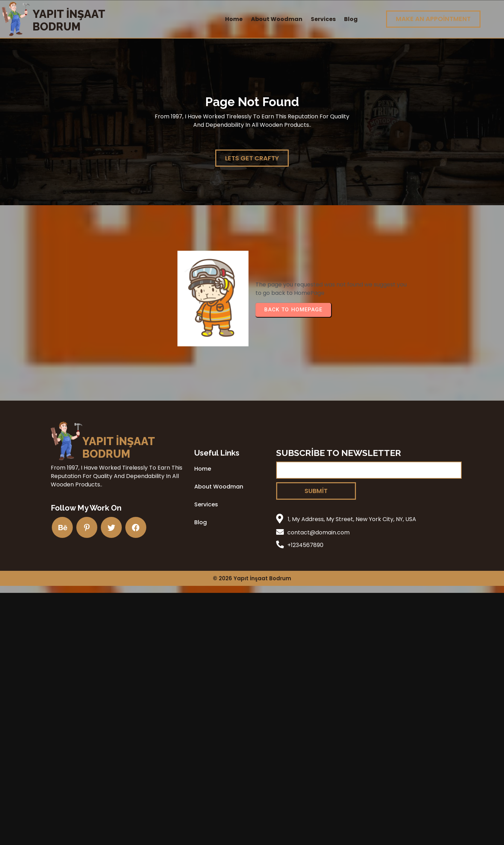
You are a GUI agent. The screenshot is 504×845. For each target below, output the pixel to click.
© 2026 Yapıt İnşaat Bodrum (252, 578)
